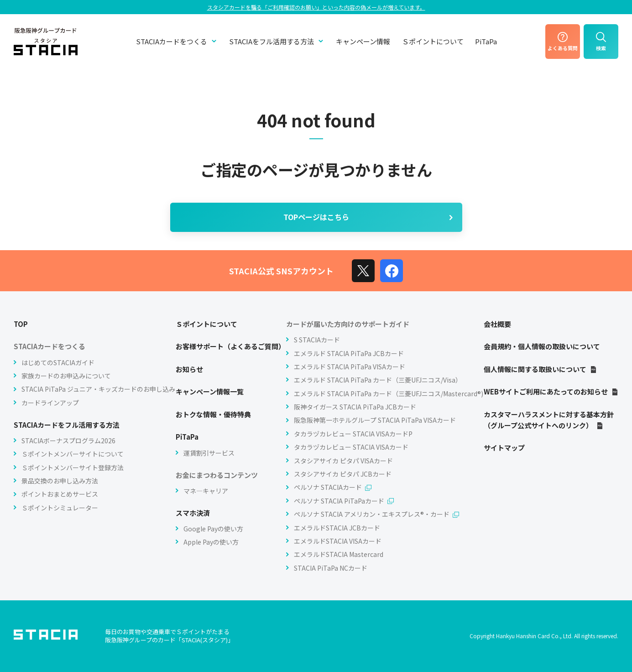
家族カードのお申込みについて (66, 376)
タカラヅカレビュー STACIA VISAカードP (353, 434)
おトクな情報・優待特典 (213, 414)
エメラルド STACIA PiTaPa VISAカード (350, 367)
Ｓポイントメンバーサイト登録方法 (73, 467)
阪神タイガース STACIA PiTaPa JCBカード (355, 407)
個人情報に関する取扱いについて (540, 369)
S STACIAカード (317, 340)
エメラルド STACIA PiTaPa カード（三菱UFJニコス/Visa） (378, 380)
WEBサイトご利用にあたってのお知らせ (551, 391)
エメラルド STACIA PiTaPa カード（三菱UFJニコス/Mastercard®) (389, 394)
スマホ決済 (193, 513)
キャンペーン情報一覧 (210, 391)
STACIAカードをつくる (177, 41)
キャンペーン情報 (363, 41)
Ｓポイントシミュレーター (60, 508)
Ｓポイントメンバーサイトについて (73, 454)
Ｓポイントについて (433, 41)
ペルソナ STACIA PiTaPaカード (344, 501)
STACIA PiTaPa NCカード (331, 568)
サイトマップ (504, 448)
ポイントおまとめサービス (60, 494)
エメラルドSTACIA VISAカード (338, 541)
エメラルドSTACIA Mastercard (339, 554)
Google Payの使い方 (213, 529)
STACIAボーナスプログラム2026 (68, 441)
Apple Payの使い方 (211, 542)
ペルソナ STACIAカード (333, 487)
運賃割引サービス (209, 453)
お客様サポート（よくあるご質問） (230, 346)
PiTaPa (486, 41)
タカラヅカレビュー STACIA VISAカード (351, 447)
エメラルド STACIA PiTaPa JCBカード (349, 353)
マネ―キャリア (206, 491)
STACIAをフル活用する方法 (277, 41)
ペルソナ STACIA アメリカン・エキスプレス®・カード (376, 514)
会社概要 (497, 324)
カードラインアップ (50, 403)
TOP (21, 324)
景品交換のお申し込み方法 (60, 481)
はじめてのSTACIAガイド (58, 362)
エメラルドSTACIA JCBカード (337, 528)
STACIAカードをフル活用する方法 (67, 425)
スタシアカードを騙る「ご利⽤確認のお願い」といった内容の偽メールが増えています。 (316, 7)
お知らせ (189, 369)
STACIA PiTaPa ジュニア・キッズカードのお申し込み (98, 389)
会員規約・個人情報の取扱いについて (542, 346)
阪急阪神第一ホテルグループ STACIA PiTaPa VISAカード (375, 420)
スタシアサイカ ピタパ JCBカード (343, 474)
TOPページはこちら (369, 217)
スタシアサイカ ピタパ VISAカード (343, 461)
